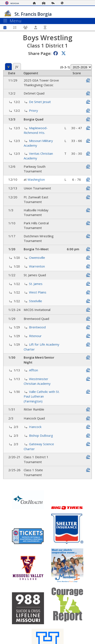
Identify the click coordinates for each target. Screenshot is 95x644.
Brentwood (37, 327)
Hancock (35, 427)
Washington (36, 179)
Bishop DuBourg (41, 435)
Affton (34, 370)
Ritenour (35, 336)
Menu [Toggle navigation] (12, 21)
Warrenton (37, 266)
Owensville (37, 258)
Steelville (36, 301)
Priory (34, 110)
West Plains (38, 292)
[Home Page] (35, 3)
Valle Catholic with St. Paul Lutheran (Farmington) (42, 396)
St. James (36, 284)
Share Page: (40, 53)
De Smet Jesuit (40, 102)
